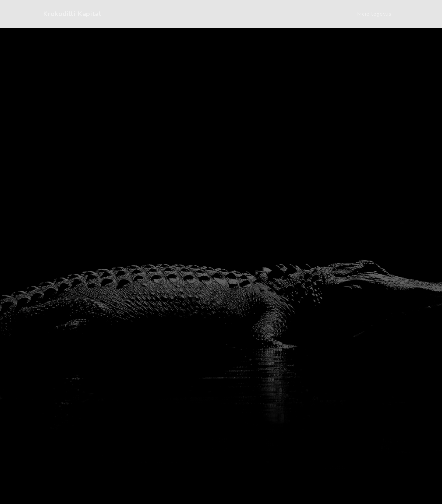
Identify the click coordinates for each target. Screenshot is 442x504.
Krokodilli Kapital (72, 14)
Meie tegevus (374, 14)
